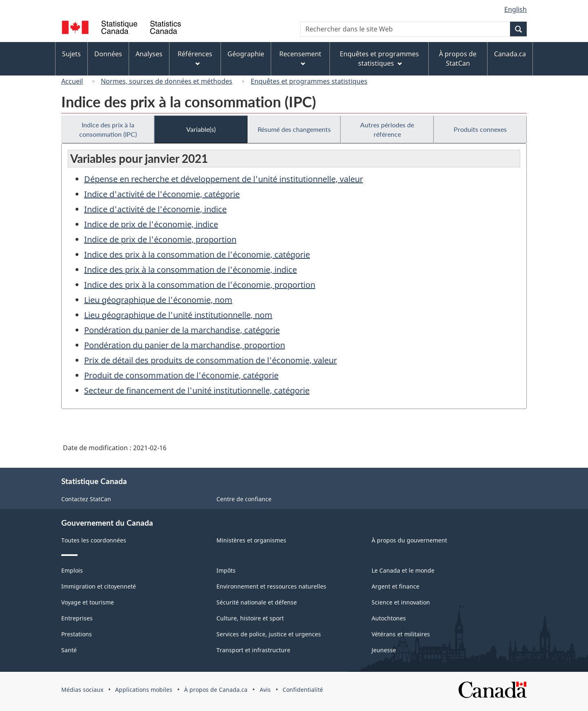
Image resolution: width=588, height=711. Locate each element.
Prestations (77, 634)
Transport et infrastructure (253, 650)
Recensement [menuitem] (300, 58)
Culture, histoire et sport (250, 618)
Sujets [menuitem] (71, 54)
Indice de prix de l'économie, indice (151, 224)
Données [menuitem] (108, 54)
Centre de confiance (244, 499)
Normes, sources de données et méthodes (167, 81)
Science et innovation (401, 602)
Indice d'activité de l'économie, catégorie (162, 194)
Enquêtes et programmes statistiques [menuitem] (379, 59)
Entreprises (77, 618)
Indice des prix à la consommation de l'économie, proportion (200, 285)
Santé (69, 650)
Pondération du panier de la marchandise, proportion (185, 345)
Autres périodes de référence (387, 129)
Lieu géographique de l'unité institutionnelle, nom (178, 315)
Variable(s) (201, 129)
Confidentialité (303, 690)
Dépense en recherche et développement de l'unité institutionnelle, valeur (224, 179)
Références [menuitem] (195, 58)
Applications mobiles (144, 690)
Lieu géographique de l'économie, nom (158, 300)
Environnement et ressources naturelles (271, 586)
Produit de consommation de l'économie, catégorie (181, 375)
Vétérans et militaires (401, 634)
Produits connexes (480, 129)
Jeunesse (384, 650)
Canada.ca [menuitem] (510, 54)
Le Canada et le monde (403, 570)
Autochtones (389, 618)
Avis (265, 690)
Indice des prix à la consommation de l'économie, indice (190, 270)
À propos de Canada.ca (216, 690)
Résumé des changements (294, 129)
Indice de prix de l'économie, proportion (160, 239)
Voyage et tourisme (88, 602)
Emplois (72, 570)
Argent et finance (395, 586)
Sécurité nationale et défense (257, 602)
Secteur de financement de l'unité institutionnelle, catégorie (197, 390)
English (516, 9)
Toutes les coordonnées (94, 540)
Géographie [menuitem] (246, 54)
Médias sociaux (82, 690)
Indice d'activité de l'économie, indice (155, 209)
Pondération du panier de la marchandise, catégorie (182, 330)
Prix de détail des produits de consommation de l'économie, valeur (210, 360)
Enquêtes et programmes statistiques (309, 81)
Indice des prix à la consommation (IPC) (108, 129)
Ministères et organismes (251, 540)
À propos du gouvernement (409, 540)
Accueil (72, 81)
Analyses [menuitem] (149, 54)
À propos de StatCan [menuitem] (458, 59)
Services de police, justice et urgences (269, 634)
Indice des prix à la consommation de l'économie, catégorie (197, 254)
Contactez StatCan (86, 499)
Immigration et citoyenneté (99, 586)
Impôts (226, 570)
